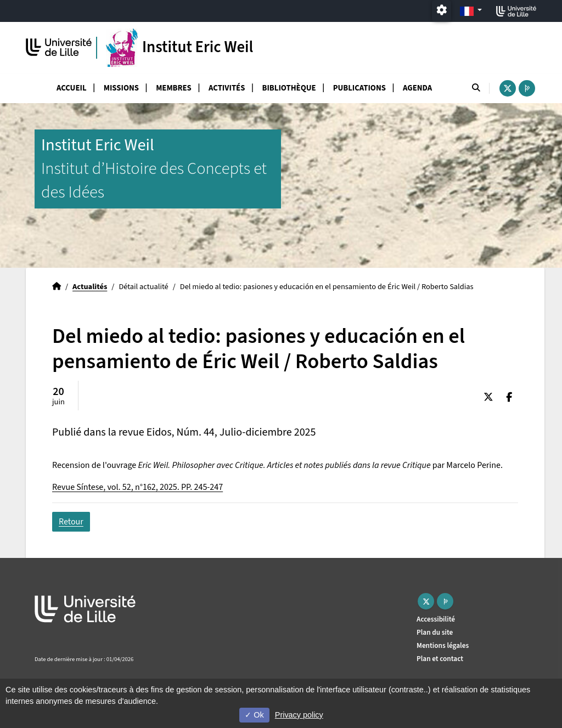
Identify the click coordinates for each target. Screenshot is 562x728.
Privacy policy (299, 715)
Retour (71, 522)
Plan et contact (440, 659)
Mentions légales (443, 645)
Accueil (72, 88)
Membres (174, 88)
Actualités (90, 287)
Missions (121, 88)
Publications (359, 88)
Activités (227, 88)
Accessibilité (436, 619)
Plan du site (435, 632)
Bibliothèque (289, 88)
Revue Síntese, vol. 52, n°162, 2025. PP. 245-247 (137, 487)
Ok (254, 715)
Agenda (417, 88)
